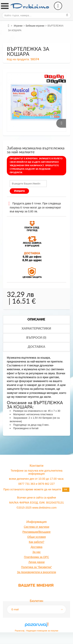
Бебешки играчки (35, 26)
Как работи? (36, 542)
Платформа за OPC (36, 557)
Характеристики (36, 329)
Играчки (18, 26)
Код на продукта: (18, 59)
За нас (36, 552)
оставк (37, 547)
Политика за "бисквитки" (36, 567)
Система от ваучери (36, 527)
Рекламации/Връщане (36, 532)
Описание (36, 319)
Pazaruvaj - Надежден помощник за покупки (36, 631)
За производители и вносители (36, 572)
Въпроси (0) (36, 338)
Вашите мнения (36, 585)
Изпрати (19, 191)
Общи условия (36, 537)
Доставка (36, 347)
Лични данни (36, 562)
